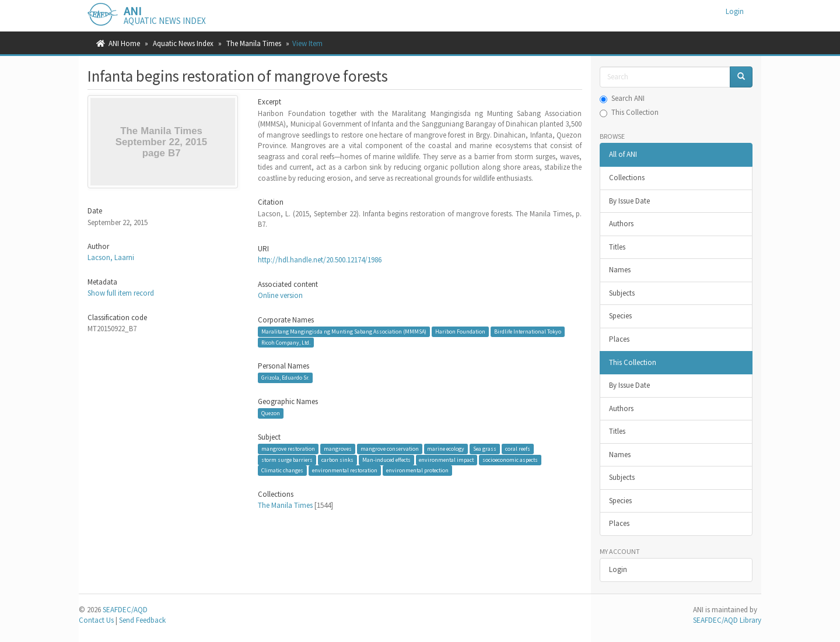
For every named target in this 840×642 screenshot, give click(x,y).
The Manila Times (254, 43)
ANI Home (124, 43)
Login (618, 569)
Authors (621, 224)
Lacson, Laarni (111, 257)
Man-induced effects (386, 460)
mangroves (338, 449)
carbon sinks (337, 460)
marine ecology (446, 449)
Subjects (622, 293)
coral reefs (518, 449)
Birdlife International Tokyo (528, 331)
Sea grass (485, 449)
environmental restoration (345, 470)
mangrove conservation (390, 449)
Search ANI (622, 98)
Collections (627, 178)
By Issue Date (629, 201)
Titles (617, 247)
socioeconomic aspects (510, 460)
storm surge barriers (287, 460)
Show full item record (121, 293)
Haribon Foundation (460, 331)
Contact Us (96, 620)
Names (620, 270)
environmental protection (417, 470)
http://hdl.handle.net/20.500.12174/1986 (320, 260)
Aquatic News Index (183, 43)
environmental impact (446, 460)
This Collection (629, 112)
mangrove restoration (288, 449)
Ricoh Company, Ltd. (286, 342)
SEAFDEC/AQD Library (727, 620)
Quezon (271, 413)
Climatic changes (282, 470)
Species (620, 316)
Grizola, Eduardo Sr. (285, 378)
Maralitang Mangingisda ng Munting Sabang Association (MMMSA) (344, 331)
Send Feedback (142, 620)
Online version (280, 295)
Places (619, 339)
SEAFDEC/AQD (125, 610)
